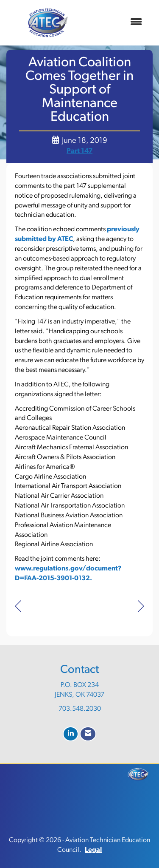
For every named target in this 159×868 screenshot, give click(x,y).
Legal (93, 850)
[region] (141, 606)
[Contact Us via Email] (88, 734)
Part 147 (79, 151)
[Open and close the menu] (119, 23)
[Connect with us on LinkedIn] (71, 734)
